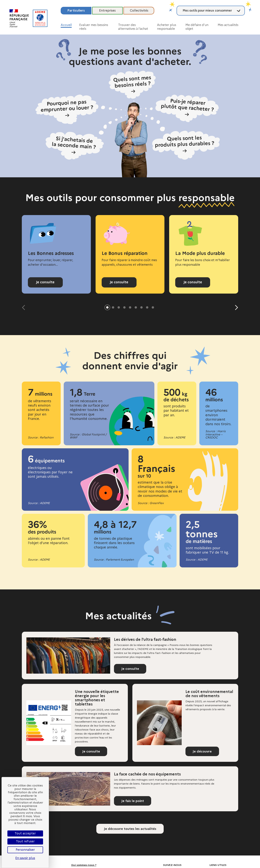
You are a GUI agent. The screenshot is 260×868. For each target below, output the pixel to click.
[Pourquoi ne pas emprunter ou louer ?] (81, 109)
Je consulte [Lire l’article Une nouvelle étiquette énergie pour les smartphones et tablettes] (92, 752)
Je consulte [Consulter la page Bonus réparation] (119, 282)
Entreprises (107, 11)
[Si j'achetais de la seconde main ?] (86, 137)
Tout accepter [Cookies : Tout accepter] (25, 833)
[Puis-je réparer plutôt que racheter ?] (180, 108)
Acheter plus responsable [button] (167, 27)
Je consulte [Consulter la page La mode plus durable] (193, 282)
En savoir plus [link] (25, 858)
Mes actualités (228, 25)
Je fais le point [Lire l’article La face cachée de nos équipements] (134, 802)
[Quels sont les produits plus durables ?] (180, 137)
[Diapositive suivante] (235, 308)
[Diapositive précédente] (25, 308)
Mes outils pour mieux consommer (207, 11)
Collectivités (139, 11)
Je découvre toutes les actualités (130, 830)
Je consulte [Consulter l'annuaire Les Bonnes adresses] (45, 282)
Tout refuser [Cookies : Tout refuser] (25, 841)
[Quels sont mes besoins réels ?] (132, 86)
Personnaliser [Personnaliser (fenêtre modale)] (25, 850)
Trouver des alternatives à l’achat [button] (133, 27)
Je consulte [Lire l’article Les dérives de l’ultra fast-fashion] (131, 669)
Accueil (66, 25)
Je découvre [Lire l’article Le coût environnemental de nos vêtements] (203, 752)
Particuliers (76, 11)
